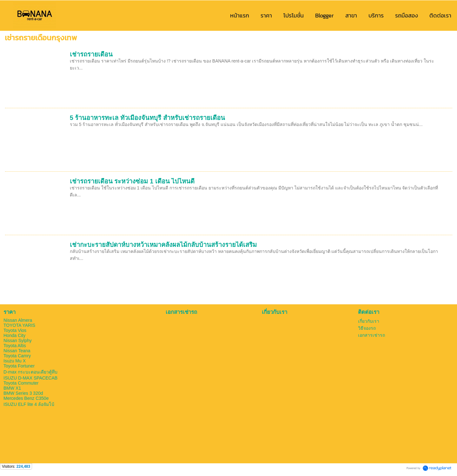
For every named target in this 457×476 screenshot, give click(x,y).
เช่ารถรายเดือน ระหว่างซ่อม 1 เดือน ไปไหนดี (132, 181)
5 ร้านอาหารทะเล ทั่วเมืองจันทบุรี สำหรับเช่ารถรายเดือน (147, 118)
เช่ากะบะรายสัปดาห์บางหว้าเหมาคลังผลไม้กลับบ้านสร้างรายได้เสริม (163, 245)
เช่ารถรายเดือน (91, 54)
